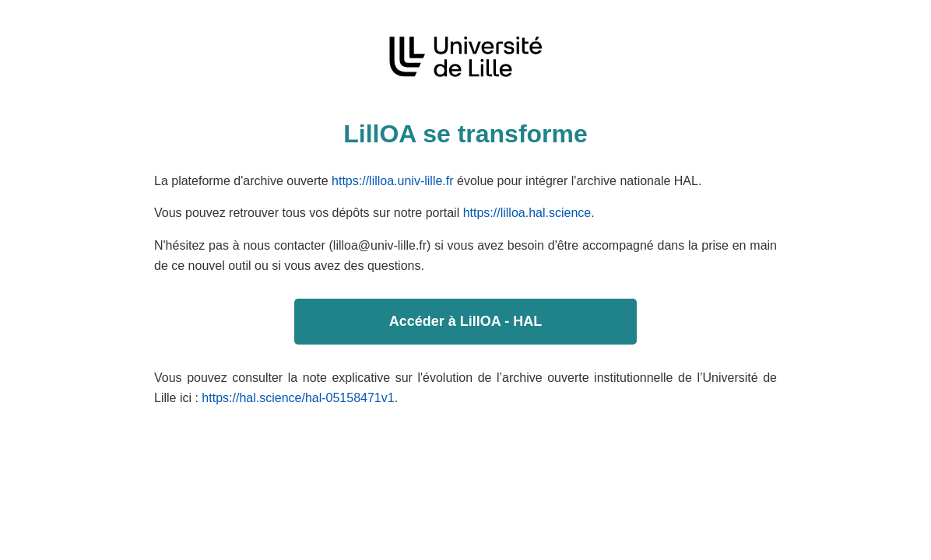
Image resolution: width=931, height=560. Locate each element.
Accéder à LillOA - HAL (465, 321)
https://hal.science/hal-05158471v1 (298, 398)
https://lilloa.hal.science (527, 213)
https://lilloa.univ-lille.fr (393, 181)
